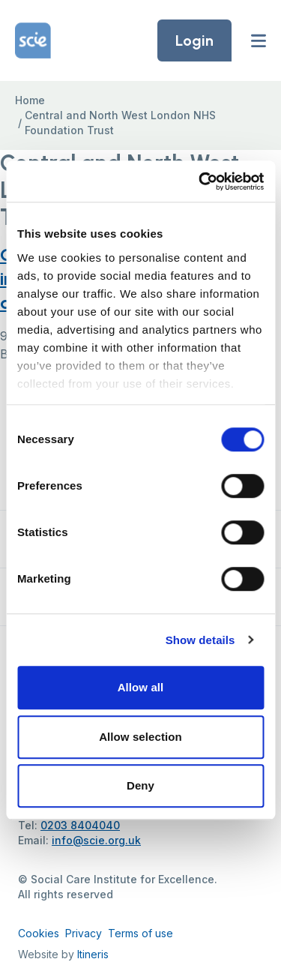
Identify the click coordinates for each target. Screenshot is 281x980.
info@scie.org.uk (96, 840)
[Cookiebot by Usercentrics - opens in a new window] (200, 181)
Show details (200, 640)
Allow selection (140, 737)
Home (30, 100)
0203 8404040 (80, 825)
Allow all (141, 687)
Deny (140, 785)
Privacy (84, 933)
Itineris (93, 954)
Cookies (39, 933)
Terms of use (140, 933)
